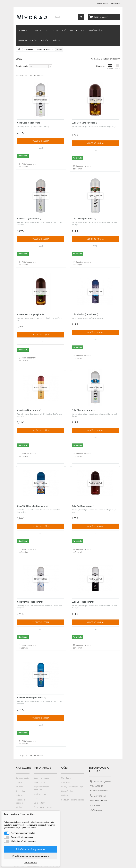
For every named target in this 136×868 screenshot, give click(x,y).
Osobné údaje (67, 791)
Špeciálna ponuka (41, 778)
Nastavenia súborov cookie (73, 800)
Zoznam (117, 66)
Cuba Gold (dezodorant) (29, 123)
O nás (36, 798)
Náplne (57, 41)
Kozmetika (36, 30)
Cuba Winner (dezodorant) (30, 602)
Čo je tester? (39, 803)
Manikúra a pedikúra (28, 41)
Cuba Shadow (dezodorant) (85, 314)
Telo (47, 30)
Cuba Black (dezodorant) (29, 219)
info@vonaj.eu (96, 810)
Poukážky (65, 795)
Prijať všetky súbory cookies (31, 849)
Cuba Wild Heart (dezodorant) (32, 698)
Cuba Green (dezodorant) (84, 219)
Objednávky (66, 778)
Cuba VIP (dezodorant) (83, 602)
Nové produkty (40, 782)
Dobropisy (66, 782)
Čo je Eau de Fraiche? (43, 807)
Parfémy (23, 30)
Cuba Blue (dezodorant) (83, 410)
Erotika (19, 782)
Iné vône (45, 41)
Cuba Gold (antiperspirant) (84, 123)
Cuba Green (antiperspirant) (30, 314)
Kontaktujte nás (40, 794)
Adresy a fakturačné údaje (72, 787)
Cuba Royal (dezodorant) (29, 410)
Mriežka (110, 66)
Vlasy (56, 30)
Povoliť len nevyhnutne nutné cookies (30, 856)
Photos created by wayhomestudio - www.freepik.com (36, 867)
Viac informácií (31, 862)
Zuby (83, 30)
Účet (65, 768)
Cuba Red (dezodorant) (83, 506)
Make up (73, 30)
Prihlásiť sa (116, 3)
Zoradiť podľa (22, 66)
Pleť (64, 30)
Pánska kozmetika (45, 49)
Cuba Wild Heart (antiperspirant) (33, 506)
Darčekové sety (97, 30)
